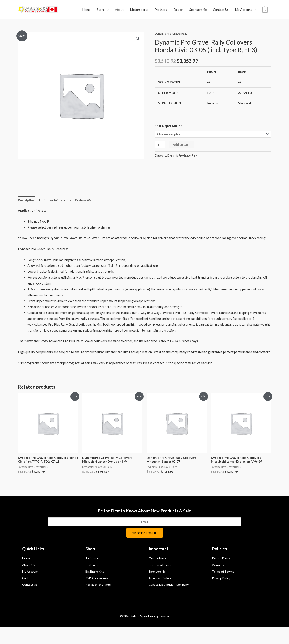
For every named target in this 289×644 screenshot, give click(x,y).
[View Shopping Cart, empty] (24, 22)
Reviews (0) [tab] (85, 213)
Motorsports (151, 10)
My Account (255, 10)
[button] (138, 52)
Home (98, 10)
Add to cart (182, 158)
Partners (173, 10)
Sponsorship (210, 10)
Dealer (190, 10)
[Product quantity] (160, 158)
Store (113, 10)
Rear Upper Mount (168, 138)
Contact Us (233, 10)
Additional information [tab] (56, 213)
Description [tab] (27, 213)
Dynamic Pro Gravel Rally (173, 46)
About (131, 10)
